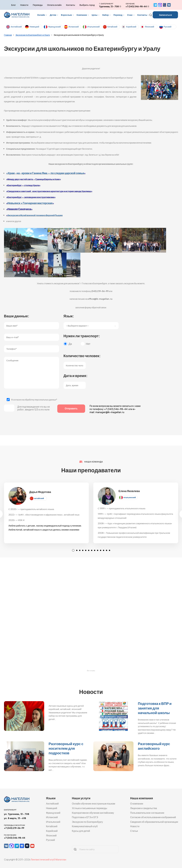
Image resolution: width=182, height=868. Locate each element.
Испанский (74, 27)
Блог (14, 5)
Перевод (118, 15)
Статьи (134, 831)
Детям (53, 15)
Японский (150, 27)
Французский (54, 27)
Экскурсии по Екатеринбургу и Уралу (33, 35)
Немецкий (34, 27)
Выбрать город (87, 5)
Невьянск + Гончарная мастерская (30, 203)
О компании (137, 804)
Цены (95, 15)
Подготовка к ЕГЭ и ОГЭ (85, 817)
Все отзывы (91, 671)
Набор (106, 15)
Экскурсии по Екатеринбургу (87, 822)
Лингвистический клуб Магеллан (49, 859)
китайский (39, 498)
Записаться (165, 15)
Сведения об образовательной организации (154, 822)
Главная (8, 35)
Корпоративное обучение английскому (93, 813)
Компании (82, 15)
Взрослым (66, 15)
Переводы (38, 5)
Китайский (112, 27)
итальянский (130, 497)
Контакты (71, 5)
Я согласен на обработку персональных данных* (34, 400)
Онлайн (41, 15)
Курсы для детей (81, 831)
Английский (16, 27)
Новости (24, 5)
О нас (130, 15)
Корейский (131, 27)
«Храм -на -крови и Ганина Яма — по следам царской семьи (45, 173)
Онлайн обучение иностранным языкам (94, 804)
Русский (168, 27)
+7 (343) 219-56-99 (14, 828)
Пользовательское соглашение (147, 813)
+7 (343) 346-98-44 (136, 6)
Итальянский (93, 27)
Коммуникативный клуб (85, 826)
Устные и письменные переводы (90, 808)
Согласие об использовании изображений (153, 817)
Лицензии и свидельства (144, 808)
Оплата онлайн (54, 5)
